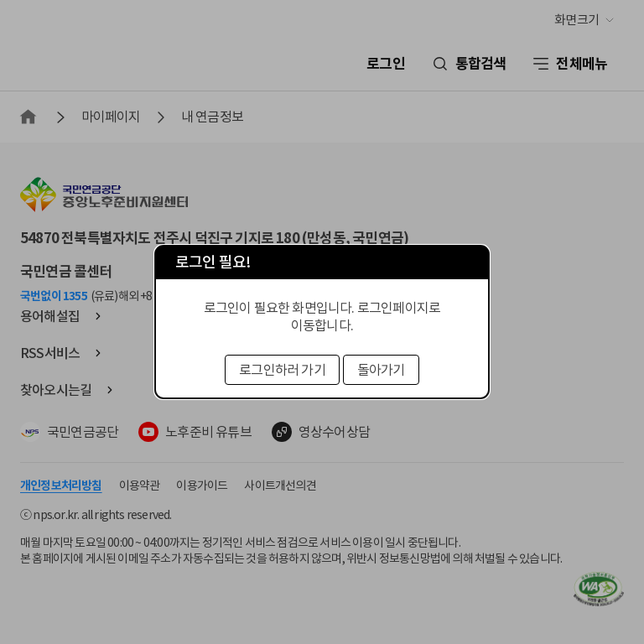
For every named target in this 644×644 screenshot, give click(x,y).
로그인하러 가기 (282, 370)
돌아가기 (381, 370)
